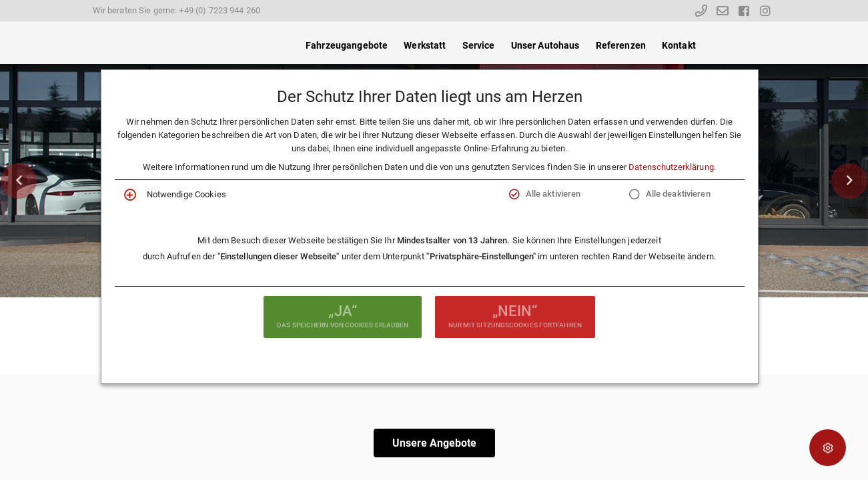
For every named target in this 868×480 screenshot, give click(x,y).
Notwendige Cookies (186, 194)
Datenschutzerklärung (671, 167)
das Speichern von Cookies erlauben (343, 315)
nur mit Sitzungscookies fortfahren (515, 315)
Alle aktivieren (553, 194)
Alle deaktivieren (678, 194)
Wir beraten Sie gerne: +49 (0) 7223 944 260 (177, 10)
